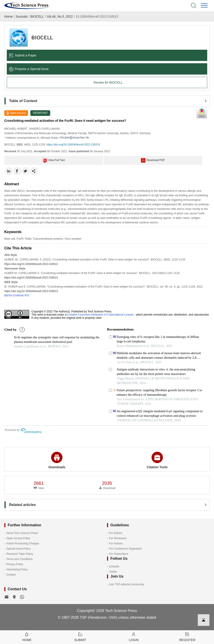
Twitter (113, 572)
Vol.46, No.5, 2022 (60, 16)
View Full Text (54, 160)
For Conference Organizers (125, 549)
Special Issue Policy (18, 549)
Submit (80, 637)
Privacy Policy (15, 564)
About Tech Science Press (22, 533)
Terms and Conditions (19, 559)
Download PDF (153, 160)
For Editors (116, 533)
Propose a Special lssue (29, 69)
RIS (27, 295)
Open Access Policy (18, 538)
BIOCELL (37, 16)
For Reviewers (118, 538)
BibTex (8, 295)
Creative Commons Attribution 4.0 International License (100, 315)
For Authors (116, 543)
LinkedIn (114, 567)
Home (8, 16)
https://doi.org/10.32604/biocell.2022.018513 (73, 145)
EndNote (18, 295)
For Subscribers (119, 554)
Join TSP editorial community (127, 584)
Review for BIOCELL (108, 82)
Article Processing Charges (23, 543)
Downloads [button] (57, 460)
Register (187, 637)
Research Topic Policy (20, 554)
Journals (22, 16)
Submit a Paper (23, 55)
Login (134, 637)
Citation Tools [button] (157, 460)
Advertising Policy (17, 569)
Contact (11, 575)
